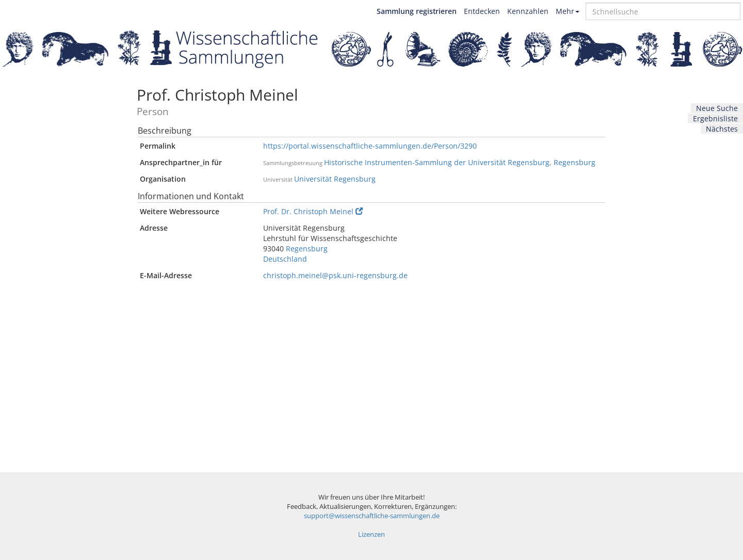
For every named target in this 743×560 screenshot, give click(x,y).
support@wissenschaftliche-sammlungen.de (372, 516)
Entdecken (482, 11)
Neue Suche (717, 108)
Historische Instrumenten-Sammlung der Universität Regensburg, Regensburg (460, 162)
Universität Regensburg (335, 179)
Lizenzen (372, 534)
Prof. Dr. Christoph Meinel (313, 211)
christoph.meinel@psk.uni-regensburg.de (335, 275)
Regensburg (307, 249)
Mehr (568, 11)
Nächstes (722, 129)
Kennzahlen (528, 11)
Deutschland (285, 259)
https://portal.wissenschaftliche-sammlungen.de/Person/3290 (370, 146)
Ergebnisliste (715, 118)
